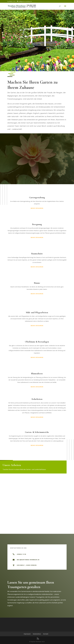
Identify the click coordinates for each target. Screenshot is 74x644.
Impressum (27, 634)
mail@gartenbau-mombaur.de (28, 560)
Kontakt (46, 634)
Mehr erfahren (37, 208)
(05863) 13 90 (21, 554)
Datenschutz (37, 634)
